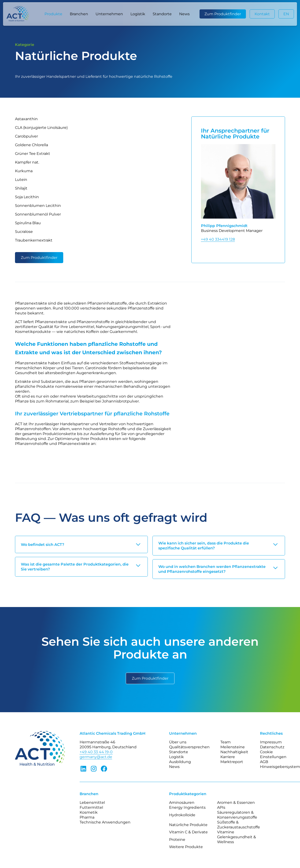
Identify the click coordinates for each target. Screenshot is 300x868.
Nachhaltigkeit (234, 752)
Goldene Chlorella (31, 145)
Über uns (178, 742)
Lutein (21, 180)
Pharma (87, 817)
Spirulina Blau (28, 223)
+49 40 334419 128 (218, 239)
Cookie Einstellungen (273, 754)
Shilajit (21, 188)
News (184, 14)
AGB (264, 762)
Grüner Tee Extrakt (33, 154)
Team (226, 742)
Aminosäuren (182, 803)
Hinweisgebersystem (280, 767)
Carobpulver (26, 136)
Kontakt (262, 14)
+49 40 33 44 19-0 (96, 752)
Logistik (138, 14)
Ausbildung (180, 762)
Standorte (162, 14)
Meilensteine (233, 747)
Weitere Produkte (186, 847)
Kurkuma (24, 171)
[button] (53, 14)
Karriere (228, 757)
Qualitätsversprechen (189, 747)
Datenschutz (272, 747)
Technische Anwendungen (105, 822)
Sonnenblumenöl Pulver (38, 214)
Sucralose (24, 232)
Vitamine (226, 832)
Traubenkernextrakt (34, 240)
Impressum (271, 742)
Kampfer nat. (27, 162)
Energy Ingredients (187, 807)
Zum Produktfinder (223, 14)
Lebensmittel (92, 803)
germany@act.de (96, 757)
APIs (221, 807)
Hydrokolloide (182, 815)
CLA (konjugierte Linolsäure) (41, 128)
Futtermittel (91, 807)
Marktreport (232, 762)
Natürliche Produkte (188, 825)
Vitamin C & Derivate (188, 832)
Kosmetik (89, 812)
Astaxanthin (26, 119)
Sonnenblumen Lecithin (38, 206)
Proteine (177, 840)
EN (286, 14)
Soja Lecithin (27, 197)
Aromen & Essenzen (236, 803)
